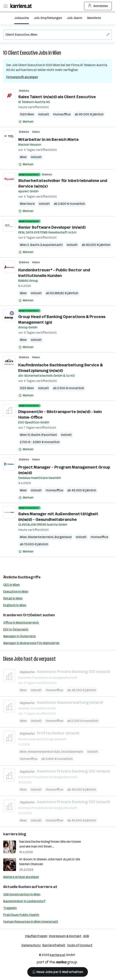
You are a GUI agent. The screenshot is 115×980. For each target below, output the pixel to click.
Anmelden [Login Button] (98, 6)
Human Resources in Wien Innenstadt (31, 922)
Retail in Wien (13, 598)
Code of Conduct (80, 945)
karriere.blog (15, 834)
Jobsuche (22, 18)
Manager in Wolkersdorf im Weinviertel (31, 643)
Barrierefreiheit (54, 945)
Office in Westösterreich (21, 623)
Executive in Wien (16, 592)
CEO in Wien (11, 585)
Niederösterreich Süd (44, 751)
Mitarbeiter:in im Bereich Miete (48, 139)
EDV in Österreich (16, 629)
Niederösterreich (41, 537)
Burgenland (63, 537)
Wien (57, 53)
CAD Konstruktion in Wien (22, 894)
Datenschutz (31, 945)
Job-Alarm (75, 18)
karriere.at (48, 887)
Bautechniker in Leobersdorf (24, 901)
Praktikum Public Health (21, 915)
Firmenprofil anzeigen (22, 77)
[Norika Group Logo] (57, 963)
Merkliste (94, 18)
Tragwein (10, 908)
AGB (86, 936)
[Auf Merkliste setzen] (26, 122)
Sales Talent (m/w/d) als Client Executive (57, 97)
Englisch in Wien (15, 605)
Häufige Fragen (36, 936)
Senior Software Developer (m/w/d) (52, 227)
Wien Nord (27, 204)
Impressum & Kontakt (65, 936)
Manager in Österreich (19, 636)
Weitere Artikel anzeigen (21, 877)
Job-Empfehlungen (48, 18)
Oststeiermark (72, 751)
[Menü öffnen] (5, 6)
